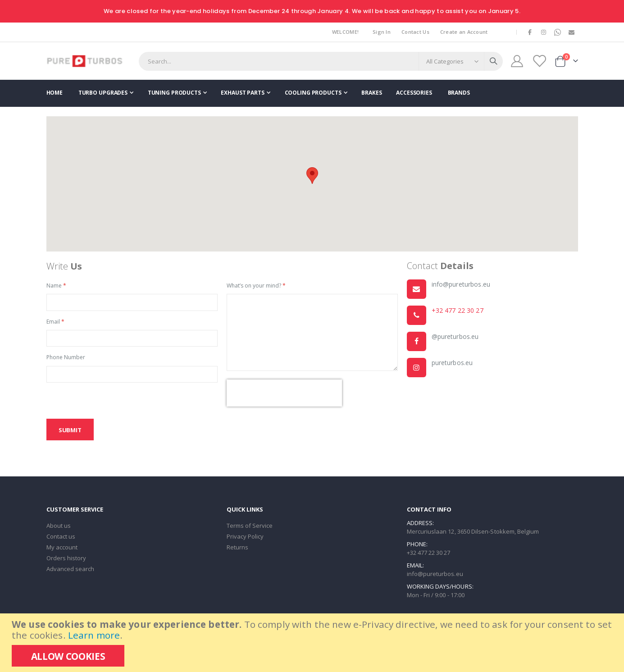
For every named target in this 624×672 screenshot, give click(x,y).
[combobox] (321, 61)
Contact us (61, 539)
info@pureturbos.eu (435, 576)
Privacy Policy (245, 539)
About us (59, 528)
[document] (313, 643)
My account (62, 549)
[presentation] (284, 395)
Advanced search (71, 571)
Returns (237, 549)
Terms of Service (250, 528)
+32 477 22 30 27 (458, 312)
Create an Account (464, 32)
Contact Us (415, 32)
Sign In (382, 32)
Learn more (94, 635)
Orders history (66, 560)
